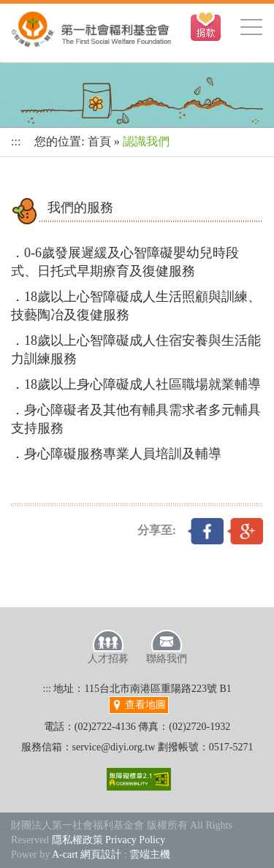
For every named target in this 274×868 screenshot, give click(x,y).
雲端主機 (150, 854)
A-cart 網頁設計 (87, 854)
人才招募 (108, 647)
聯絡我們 (167, 647)
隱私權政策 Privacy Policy (109, 840)
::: (16, 141)
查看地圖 (139, 705)
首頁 (99, 141)
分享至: (157, 530)
